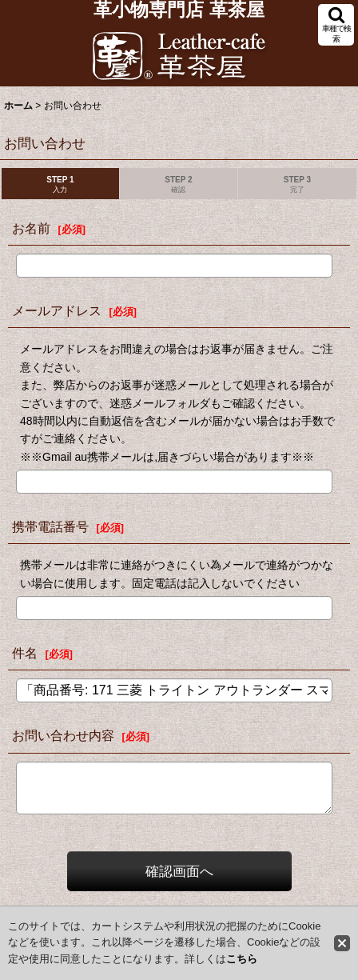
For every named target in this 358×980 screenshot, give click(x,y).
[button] (336, 25)
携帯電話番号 (50, 526)
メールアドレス (57, 310)
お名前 (31, 228)
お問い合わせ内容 (63, 735)
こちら (242, 959)
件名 (25, 653)
